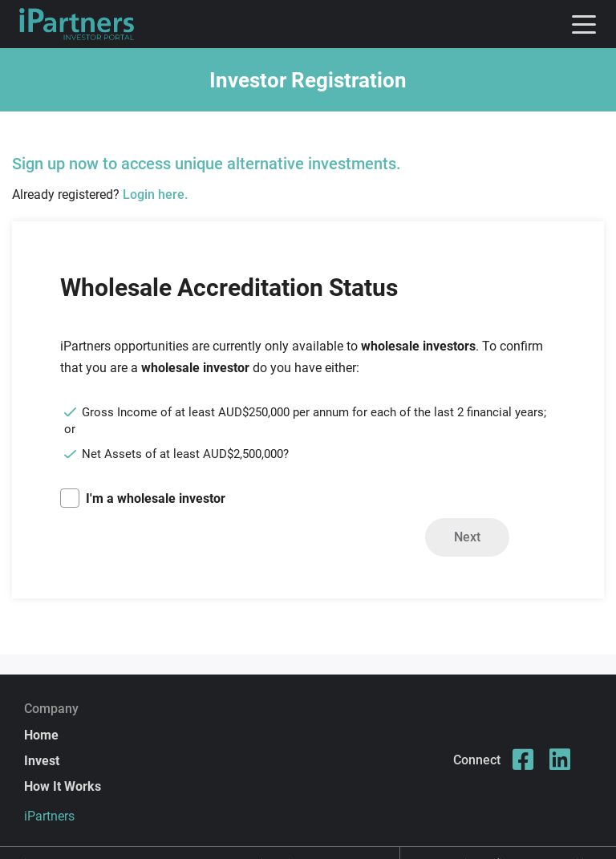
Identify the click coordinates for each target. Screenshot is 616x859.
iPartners (49, 816)
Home (41, 735)
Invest (42, 761)
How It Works (63, 786)
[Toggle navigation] (584, 24)
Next (467, 537)
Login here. (155, 194)
